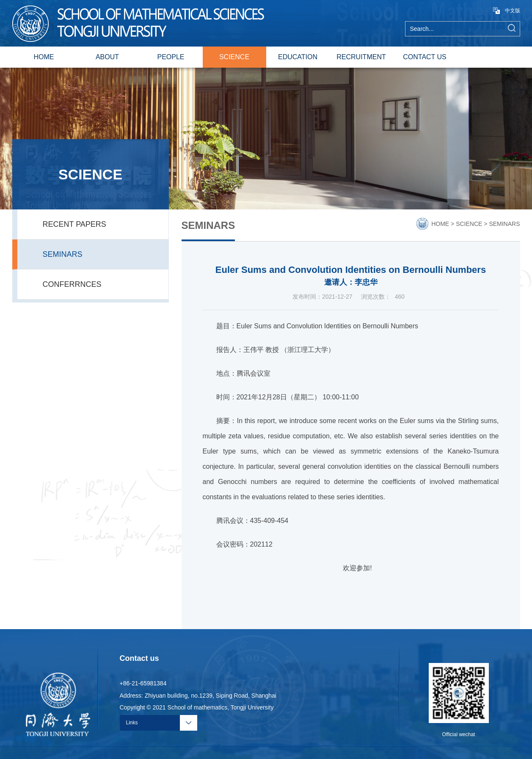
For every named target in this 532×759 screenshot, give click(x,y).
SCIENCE (234, 57)
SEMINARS (63, 254)
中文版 (507, 11)
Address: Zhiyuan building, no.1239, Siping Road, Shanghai (198, 696)
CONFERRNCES (72, 284)
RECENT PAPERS (74, 224)
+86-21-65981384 (143, 683)
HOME (44, 57)
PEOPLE (171, 57)
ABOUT (107, 57)
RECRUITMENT (361, 57)
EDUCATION (298, 57)
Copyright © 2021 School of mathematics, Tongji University (197, 707)
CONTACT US (425, 57)
